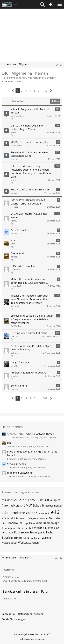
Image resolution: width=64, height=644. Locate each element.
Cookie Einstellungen (14, 619)
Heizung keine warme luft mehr (29, 333)
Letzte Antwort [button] (18, 101)
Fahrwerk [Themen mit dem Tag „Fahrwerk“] (21, 518)
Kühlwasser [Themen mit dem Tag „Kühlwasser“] (23, 528)
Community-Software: (32, 634)
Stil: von (32, 639)
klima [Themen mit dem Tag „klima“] (39, 523)
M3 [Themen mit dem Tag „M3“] (31, 528)
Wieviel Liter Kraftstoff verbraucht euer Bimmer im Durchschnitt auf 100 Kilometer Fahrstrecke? (30, 299)
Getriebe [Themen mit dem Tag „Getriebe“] (55, 518)
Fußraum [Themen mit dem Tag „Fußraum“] (44, 518)
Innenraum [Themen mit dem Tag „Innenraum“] (15, 523)
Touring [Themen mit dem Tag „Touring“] (7, 538)
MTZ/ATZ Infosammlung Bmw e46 (30, 189)
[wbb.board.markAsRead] (56, 65)
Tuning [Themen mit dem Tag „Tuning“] (18, 538)
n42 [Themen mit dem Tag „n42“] (45, 528)
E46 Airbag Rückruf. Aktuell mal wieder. (29, 215)
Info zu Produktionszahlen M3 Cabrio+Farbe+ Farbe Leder (28, 202)
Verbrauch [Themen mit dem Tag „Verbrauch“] (36, 538)
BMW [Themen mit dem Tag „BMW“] (28, 505)
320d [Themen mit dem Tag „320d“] (21, 500)
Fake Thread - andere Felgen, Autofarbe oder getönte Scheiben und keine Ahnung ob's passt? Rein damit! (31, 171)
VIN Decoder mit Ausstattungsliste (30, 142)
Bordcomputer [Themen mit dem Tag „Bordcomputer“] (54, 506)
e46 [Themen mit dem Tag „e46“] (55, 512)
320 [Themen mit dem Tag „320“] (8, 500)
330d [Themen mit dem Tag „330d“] (40, 500)
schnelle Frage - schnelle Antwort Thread (30, 111)
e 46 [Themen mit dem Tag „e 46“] (4, 518)
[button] (42, 4)
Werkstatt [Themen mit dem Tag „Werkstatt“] (24, 543)
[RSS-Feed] (61, 65)
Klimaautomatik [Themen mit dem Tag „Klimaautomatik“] (9, 528)
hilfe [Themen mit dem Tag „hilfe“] (4, 523)
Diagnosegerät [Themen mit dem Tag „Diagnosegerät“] (43, 513)
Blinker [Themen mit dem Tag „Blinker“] (19, 506)
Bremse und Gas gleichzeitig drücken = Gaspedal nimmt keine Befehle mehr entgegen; (32, 319)
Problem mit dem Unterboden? (28, 373)
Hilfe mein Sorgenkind (23, 266)
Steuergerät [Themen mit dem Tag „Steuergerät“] (37, 532)
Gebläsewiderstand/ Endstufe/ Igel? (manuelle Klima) (31, 348)
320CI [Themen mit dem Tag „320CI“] (14, 500)
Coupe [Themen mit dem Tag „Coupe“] (31, 513)
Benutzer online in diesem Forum (27, 591)
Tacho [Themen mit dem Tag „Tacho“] (50, 532)
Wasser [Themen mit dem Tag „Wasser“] (47, 538)
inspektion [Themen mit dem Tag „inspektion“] (29, 523)
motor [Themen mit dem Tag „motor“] (38, 528)
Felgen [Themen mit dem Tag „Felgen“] (32, 518)
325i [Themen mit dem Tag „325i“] (27, 500)
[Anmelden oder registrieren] (51, 4)
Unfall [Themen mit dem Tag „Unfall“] (27, 538)
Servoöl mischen (20, 230)
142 (45, 91)
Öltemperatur (19, 253)
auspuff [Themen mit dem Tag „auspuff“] (55, 500)
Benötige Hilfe (19, 386)
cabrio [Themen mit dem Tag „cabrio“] (7, 513)
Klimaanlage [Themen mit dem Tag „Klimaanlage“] (51, 523)
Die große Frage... (21, 362)
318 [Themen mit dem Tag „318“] (4, 500)
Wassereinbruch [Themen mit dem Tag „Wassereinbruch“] (9, 543)
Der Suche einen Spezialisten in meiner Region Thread (29, 127)
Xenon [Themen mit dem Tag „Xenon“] (35, 543)
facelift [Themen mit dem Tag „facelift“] (11, 518)
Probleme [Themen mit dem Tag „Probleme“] (54, 528)
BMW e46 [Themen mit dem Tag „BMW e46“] (39, 505)
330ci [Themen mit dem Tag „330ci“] (33, 500)
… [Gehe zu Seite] (39, 91)
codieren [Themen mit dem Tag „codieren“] (19, 513)
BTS (13, 240)
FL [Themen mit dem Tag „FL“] (38, 518)
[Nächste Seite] (51, 91)
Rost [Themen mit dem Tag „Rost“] (17, 532)
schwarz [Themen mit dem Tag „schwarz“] (25, 533)
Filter (55, 101)
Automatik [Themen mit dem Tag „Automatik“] (8, 505)
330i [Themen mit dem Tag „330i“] (47, 500)
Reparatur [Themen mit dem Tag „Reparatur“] (8, 532)
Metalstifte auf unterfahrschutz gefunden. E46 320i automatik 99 (30, 281)
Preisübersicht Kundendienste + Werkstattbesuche (29, 154)
